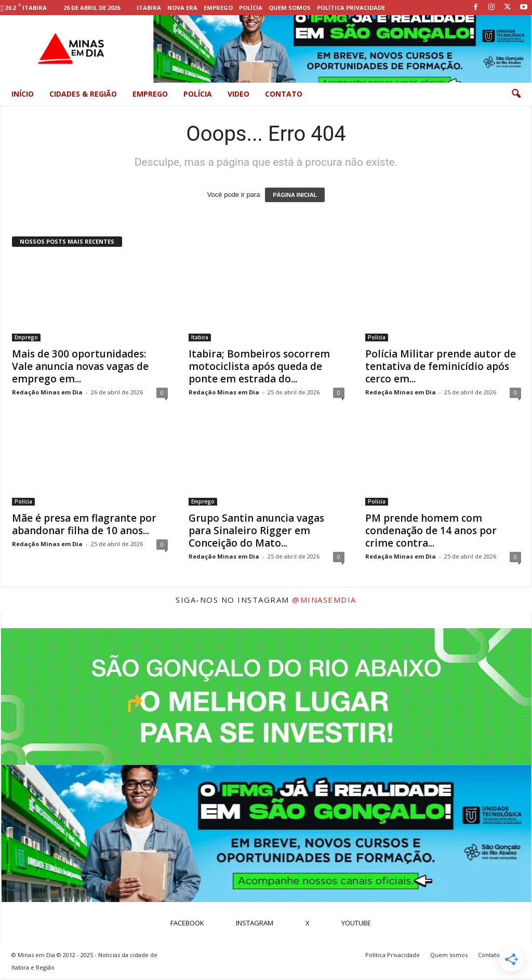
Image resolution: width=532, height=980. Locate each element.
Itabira (149, 8)
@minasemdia (324, 600)
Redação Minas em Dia (47, 392)
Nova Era (182, 8)
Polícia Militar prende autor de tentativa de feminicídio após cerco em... (441, 366)
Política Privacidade (351, 8)
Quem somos (290, 8)
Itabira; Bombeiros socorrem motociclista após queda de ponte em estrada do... (259, 366)
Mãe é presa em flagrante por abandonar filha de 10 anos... (84, 524)
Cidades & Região (83, 94)
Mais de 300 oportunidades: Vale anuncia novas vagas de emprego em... (80, 366)
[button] (516, 94)
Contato (284, 94)
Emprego (218, 8)
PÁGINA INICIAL (295, 195)
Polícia (251, 8)
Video (238, 94)
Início (23, 94)
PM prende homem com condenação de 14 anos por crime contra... (431, 531)
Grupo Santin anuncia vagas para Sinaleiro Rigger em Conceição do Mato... (256, 531)
